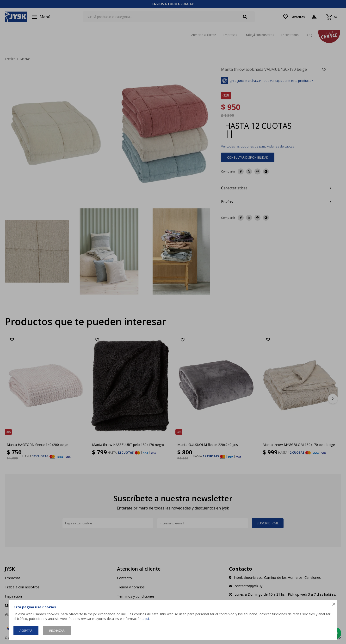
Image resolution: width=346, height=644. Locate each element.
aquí (146, 619)
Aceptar (26, 631)
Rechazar (57, 631)
